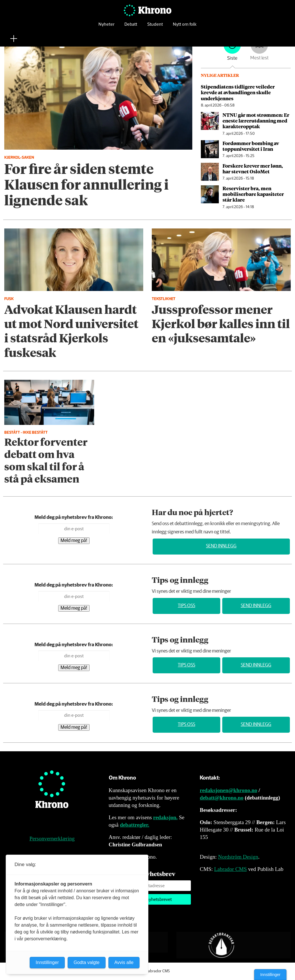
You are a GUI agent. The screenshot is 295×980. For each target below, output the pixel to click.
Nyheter (106, 27)
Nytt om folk (185, 27)
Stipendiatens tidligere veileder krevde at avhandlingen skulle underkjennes (238, 92)
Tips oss (186, 606)
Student (155, 27)
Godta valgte (87, 962)
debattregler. (135, 825)
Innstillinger (270, 975)
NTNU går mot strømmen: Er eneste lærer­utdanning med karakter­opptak (256, 121)
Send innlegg (221, 546)
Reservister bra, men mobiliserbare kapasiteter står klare (253, 194)
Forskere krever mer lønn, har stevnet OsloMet (253, 168)
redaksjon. (165, 817)
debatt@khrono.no (222, 798)
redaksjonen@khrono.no (228, 790)
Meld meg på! (74, 541)
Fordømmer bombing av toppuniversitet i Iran (251, 146)
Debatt (131, 27)
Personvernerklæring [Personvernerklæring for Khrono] (52, 839)
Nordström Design (238, 857)
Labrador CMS (230, 869)
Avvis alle (124, 962)
